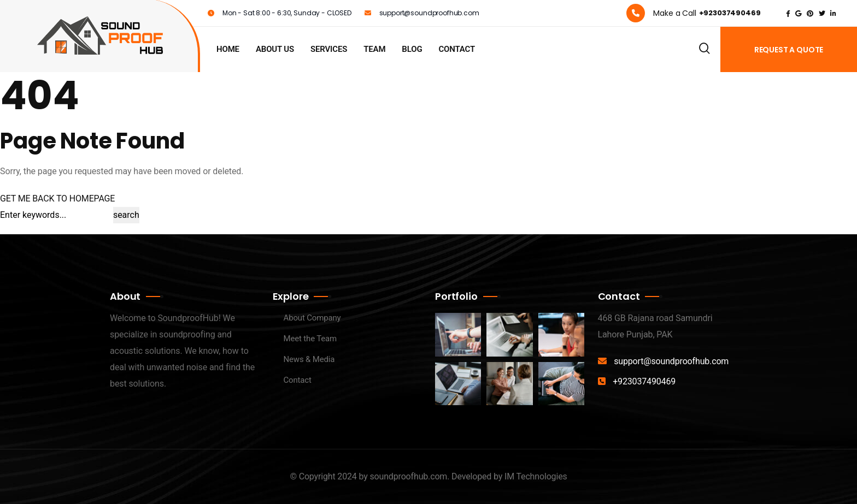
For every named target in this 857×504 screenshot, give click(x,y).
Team (374, 49)
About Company (312, 318)
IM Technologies (536, 476)
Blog (412, 49)
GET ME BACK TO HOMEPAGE (57, 198)
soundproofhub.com (408, 476)
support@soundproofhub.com (671, 361)
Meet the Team (310, 339)
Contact (457, 49)
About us (275, 49)
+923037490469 (644, 381)
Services (329, 49)
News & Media (309, 359)
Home (228, 49)
